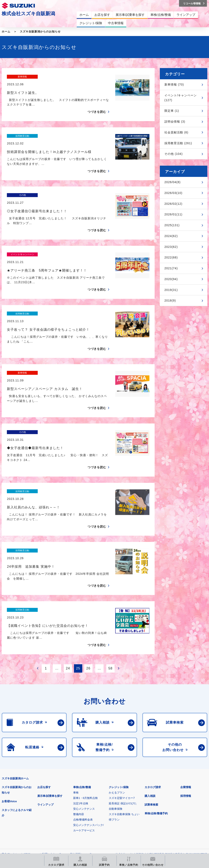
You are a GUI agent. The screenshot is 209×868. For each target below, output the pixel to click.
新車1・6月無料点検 (85, 725)
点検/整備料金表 (83, 747)
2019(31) (171, 290)
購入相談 (150, 723)
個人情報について (81, 781)
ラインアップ (45, 732)
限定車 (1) (172, 111)
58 (110, 595)
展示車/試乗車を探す (50, 723)
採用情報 (186, 723)
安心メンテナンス (84, 736)
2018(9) (170, 301)
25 (78, 595)
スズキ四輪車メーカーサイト (23, 802)
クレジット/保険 (119, 714)
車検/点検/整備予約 (156, 741)
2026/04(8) (173, 182)
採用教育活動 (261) (178, 143)
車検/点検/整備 (82, 714)
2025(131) (172, 225)
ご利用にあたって (50, 781)
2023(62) (171, 247)
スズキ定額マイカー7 (122, 725)
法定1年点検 (81, 731)
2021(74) (171, 268)
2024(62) (171, 236)
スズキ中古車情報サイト (75, 823)
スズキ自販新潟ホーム (15, 706)
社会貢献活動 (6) (176, 132)
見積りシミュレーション (75, 802)
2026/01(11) (173, 214)
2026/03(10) (173, 193)
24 (68, 595)
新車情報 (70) (174, 84)
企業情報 (186, 714)
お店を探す (44, 714)
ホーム (6, 32)
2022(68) (171, 257)
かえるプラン (117, 720)
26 (88, 595)
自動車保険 (116, 736)
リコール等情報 (23, 823)
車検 (76, 720)
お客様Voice (9, 728)
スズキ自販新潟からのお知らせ (40, 32)
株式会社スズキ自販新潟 (28, 14)
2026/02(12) (173, 204)
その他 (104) (174, 154)
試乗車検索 (151, 732)
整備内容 (79, 741)
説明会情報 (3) (175, 122)
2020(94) (171, 279)
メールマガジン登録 (127, 802)
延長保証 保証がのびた (123, 731)
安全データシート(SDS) (16, 781)
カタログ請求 (153, 714)
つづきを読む (97, 104)
